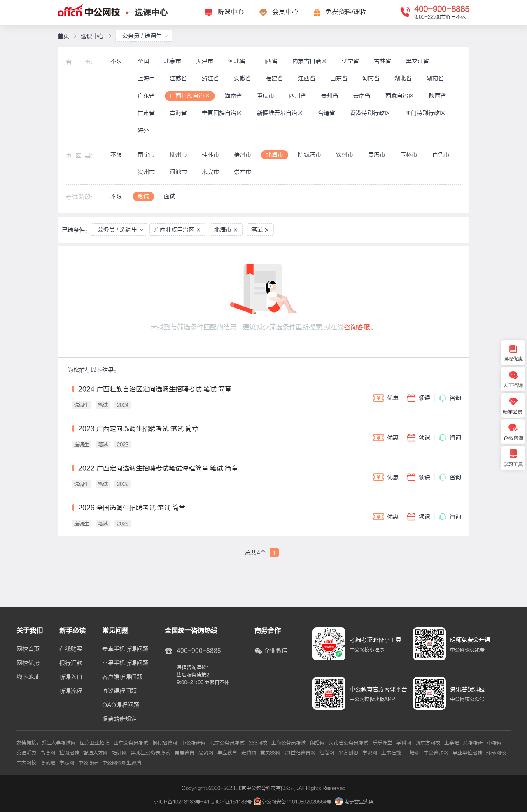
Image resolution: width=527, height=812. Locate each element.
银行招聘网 (165, 743)
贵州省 (330, 96)
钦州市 (345, 155)
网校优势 (28, 663)
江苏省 (178, 78)
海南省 (233, 96)
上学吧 (452, 743)
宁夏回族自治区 (222, 113)
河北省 (237, 61)
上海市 (146, 78)
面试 (170, 196)
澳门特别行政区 (425, 113)
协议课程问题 (119, 691)
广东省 (146, 96)
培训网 (119, 753)
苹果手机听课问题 (125, 663)
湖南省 (435, 78)
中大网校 (26, 763)
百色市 (441, 155)
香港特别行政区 (370, 113)
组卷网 (327, 753)
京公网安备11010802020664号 (296, 802)
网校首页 (28, 649)
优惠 (386, 398)
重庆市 (266, 96)
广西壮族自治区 (190, 96)
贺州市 (146, 172)
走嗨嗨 (249, 753)
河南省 (371, 78)
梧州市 (243, 155)
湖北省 (403, 78)
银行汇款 (71, 663)
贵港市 (377, 155)
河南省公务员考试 (349, 743)
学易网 (67, 763)
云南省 (362, 96)
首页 (63, 36)
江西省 (307, 78)
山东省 (339, 78)
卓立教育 (227, 753)
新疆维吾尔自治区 (280, 113)
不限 (116, 61)
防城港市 (310, 155)
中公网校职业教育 (122, 763)
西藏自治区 (400, 96)
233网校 (258, 743)
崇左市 (243, 172)
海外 (143, 130)
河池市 (178, 172)
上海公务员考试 (289, 743)
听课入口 (71, 677)
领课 (419, 398)
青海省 (178, 113)
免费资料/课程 (346, 12)
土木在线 (391, 753)
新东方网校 (428, 743)
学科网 (404, 743)
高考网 (48, 753)
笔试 (143, 196)
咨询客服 (357, 327)
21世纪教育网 (300, 753)
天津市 (205, 61)
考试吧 (48, 763)
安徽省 (243, 78)
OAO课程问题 (121, 705)
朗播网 (317, 743)
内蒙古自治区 (310, 61)
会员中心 (285, 12)
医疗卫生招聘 (95, 743)
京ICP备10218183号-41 (182, 802)
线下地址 (28, 677)
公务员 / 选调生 (145, 36)
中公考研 (88, 763)
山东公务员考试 (131, 743)
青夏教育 (184, 753)
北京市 (173, 61)
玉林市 (409, 155)
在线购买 (71, 649)
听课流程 (71, 691)
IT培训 (412, 753)
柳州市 (178, 155)
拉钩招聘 (69, 753)
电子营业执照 (354, 802)
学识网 (370, 753)
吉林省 (382, 61)
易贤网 (206, 753)
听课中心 (231, 12)
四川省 (298, 96)
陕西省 (438, 96)
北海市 (275, 155)
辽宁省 (350, 61)
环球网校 (496, 753)
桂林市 (210, 155)
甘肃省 (146, 113)
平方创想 (348, 753)
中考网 (494, 743)
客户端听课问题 (122, 677)
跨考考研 (473, 743)
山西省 (269, 61)
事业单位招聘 (467, 753)
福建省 (275, 78)
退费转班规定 (119, 719)
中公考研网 (194, 743)
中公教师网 (436, 753)
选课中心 (151, 13)
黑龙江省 (417, 61)
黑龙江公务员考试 (151, 753)
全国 (143, 61)
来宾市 (210, 172)
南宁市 (146, 155)
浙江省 (210, 78)
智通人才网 (96, 753)
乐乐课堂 (382, 743)
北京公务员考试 (227, 743)
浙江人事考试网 (58, 743)
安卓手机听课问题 (125, 649)
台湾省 (326, 113)
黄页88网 (270, 753)
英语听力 (26, 753)
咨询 (450, 398)
